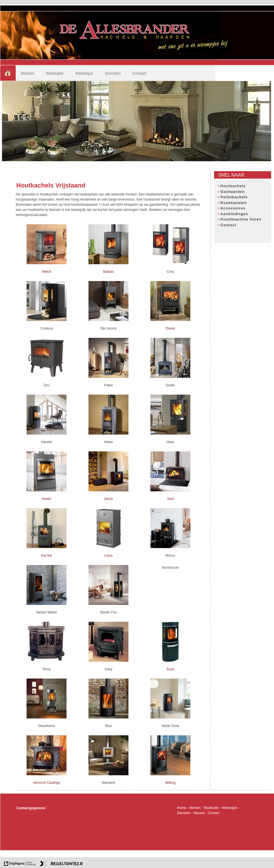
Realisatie (55, 73)
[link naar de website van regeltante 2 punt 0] (61, 864)
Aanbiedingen (234, 214)
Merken (28, 73)
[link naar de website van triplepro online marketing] (20, 864)
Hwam (47, 499)
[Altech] (47, 263)
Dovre (170, 328)
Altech (47, 272)
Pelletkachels (234, 197)
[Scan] (170, 661)
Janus (108, 499)
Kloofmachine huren (241, 219)
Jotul (170, 499)
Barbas (108, 272)
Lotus (108, 556)
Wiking (170, 783)
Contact (139, 73)
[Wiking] (170, 774)
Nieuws (199, 813)
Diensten (113, 73)
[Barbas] (108, 263)
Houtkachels (233, 186)
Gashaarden (232, 192)
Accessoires (233, 208)
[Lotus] (109, 547)
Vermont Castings (47, 783)
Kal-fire (47, 556)
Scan (170, 669)
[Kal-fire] (47, 547)
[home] (8, 73)
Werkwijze (84, 73)
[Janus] (108, 490)
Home (182, 808)
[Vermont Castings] (47, 774)
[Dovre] (170, 320)
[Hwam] (47, 490)
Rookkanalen (233, 203)
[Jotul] (170, 490)
